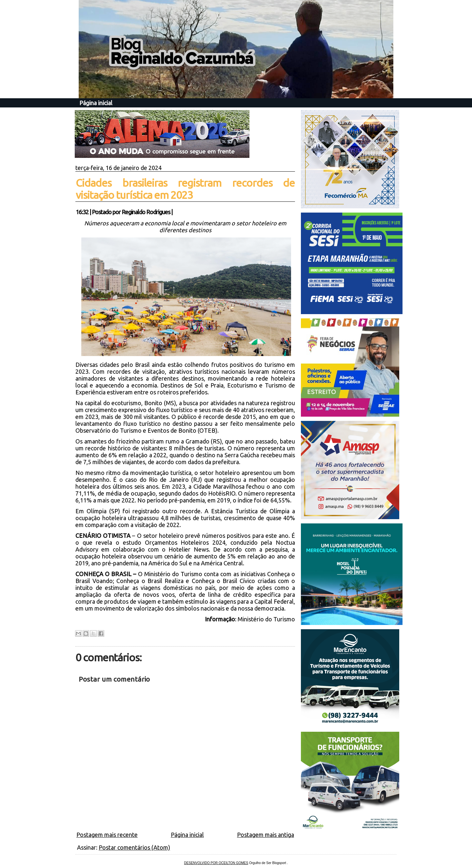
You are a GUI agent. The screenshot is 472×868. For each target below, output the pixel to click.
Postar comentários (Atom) (134, 847)
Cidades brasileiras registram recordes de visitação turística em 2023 (185, 189)
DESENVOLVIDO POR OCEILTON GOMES (216, 863)
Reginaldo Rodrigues (146, 212)
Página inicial (96, 103)
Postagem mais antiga (265, 835)
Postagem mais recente (107, 835)
